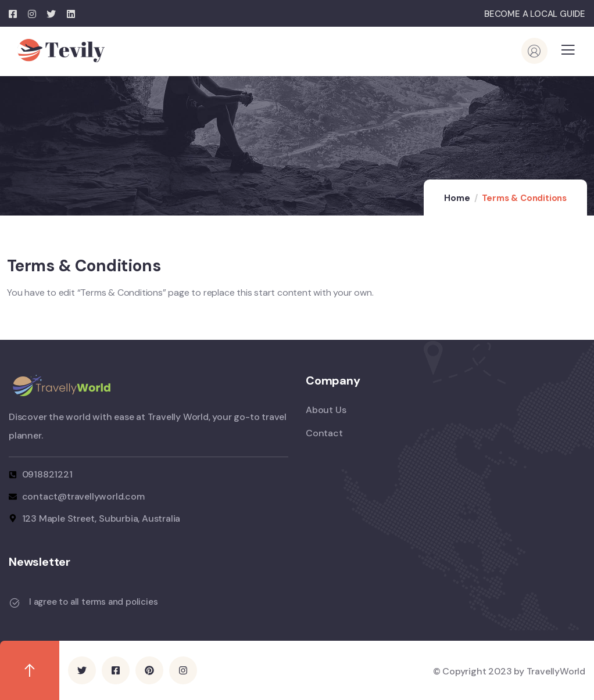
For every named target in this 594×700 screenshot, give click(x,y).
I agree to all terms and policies (93, 602)
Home (457, 198)
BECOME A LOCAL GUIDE (535, 14)
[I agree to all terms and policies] (15, 603)
